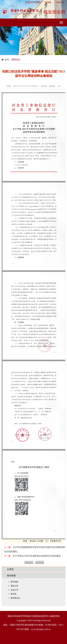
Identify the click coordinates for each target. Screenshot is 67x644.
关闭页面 (40, 562)
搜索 (49, 2)
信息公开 (14, 590)
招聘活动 (16, 60)
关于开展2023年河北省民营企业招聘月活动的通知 (37, 556)
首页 (7, 60)
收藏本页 (56, 541)
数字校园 (14, 582)
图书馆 (14, 594)
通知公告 (14, 586)
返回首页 (29, 562)
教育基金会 (15, 598)
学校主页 (60, 2)
